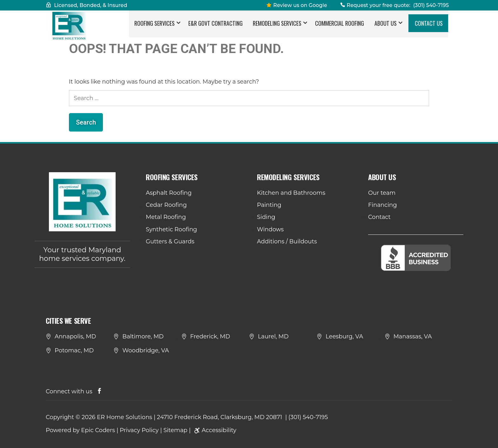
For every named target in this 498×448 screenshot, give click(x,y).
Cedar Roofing (166, 205)
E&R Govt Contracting (215, 27)
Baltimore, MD (143, 336)
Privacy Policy (139, 430)
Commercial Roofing (340, 27)
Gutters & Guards (170, 241)
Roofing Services (155, 27)
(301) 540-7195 (431, 5)
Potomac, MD (74, 350)
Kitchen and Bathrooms (291, 193)
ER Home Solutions (124, 417)
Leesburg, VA (344, 336)
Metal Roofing (166, 217)
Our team (382, 193)
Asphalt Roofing (169, 193)
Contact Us (429, 27)
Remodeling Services (277, 27)
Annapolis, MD (75, 336)
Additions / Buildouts (287, 241)
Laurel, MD (273, 336)
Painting (269, 205)
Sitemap (175, 430)
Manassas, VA (413, 336)
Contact (379, 217)
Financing (383, 205)
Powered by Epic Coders (80, 430)
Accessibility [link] (214, 430)
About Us (386, 27)
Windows (270, 229)
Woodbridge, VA (146, 350)
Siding (266, 217)
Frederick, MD (210, 336)
